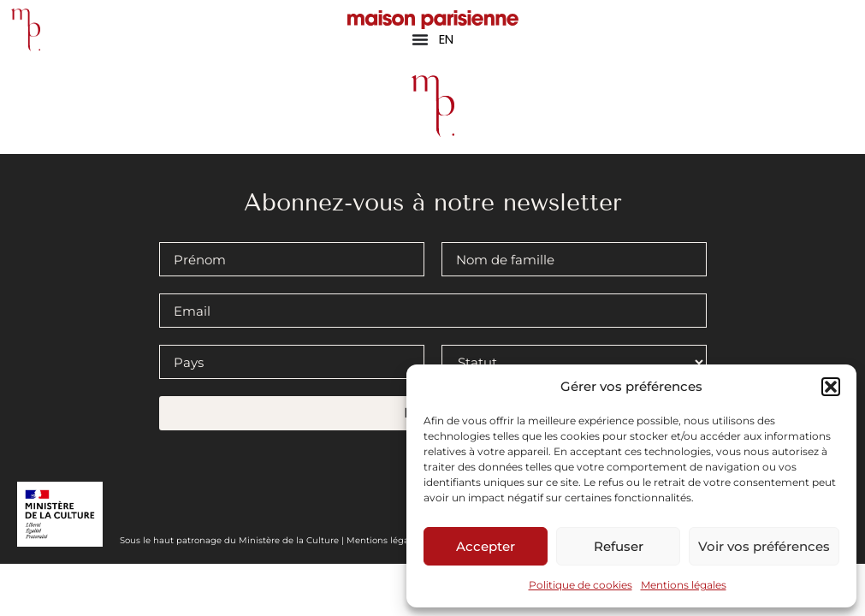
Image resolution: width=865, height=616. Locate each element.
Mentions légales (684, 585)
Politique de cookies (581, 585)
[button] (831, 387)
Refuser (619, 546)
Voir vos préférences (764, 546)
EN (446, 39)
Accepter (486, 546)
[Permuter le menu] (420, 39)
